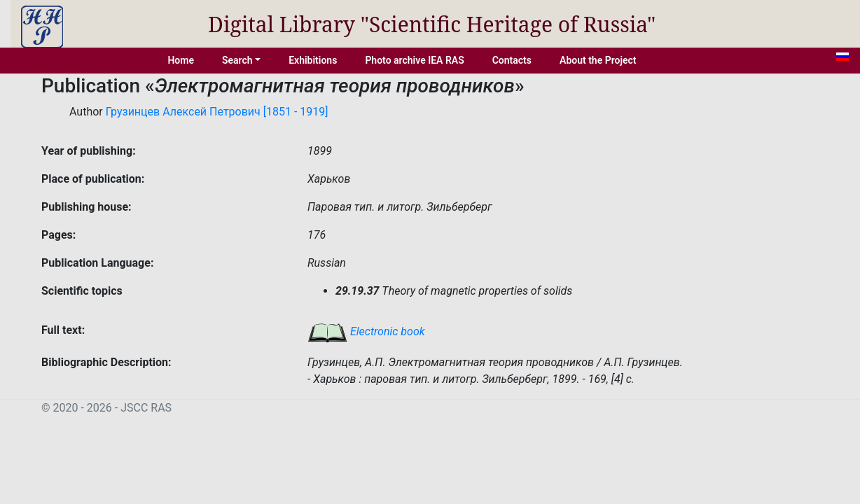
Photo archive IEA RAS (414, 60)
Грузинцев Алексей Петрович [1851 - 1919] (217, 112)
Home (181, 60)
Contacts (512, 60)
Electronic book (366, 331)
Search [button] (237, 60)
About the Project (598, 60)
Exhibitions (313, 60)
